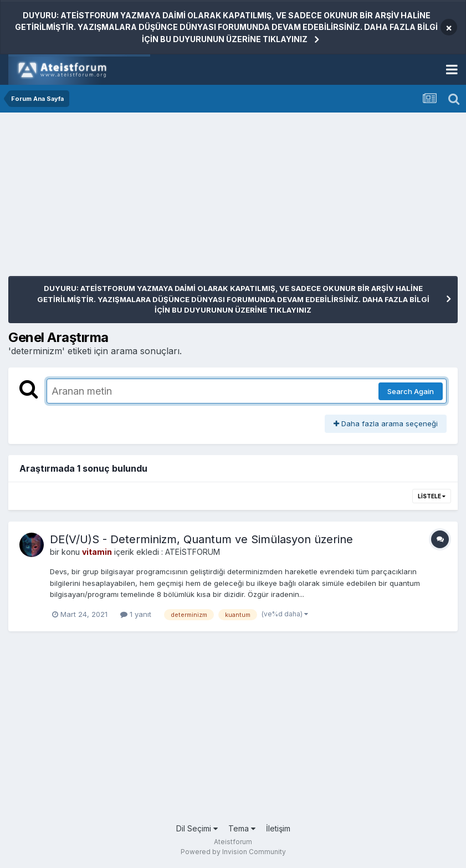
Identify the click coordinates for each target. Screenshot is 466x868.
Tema (242, 828)
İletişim (278, 828)
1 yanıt (136, 614)
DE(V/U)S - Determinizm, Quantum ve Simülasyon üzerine (201, 539)
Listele (432, 496)
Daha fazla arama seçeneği (386, 423)
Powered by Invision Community (233, 852)
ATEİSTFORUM (193, 552)
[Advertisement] (138, 198)
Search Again (411, 391)
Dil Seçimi (197, 828)
